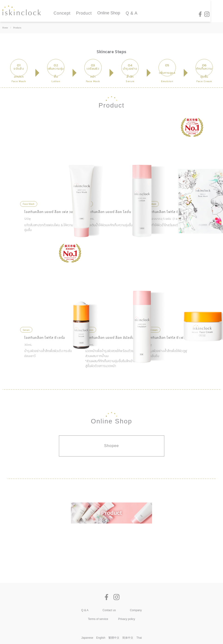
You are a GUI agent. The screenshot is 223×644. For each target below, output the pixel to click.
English (101, 638)
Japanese (87, 638)
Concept (62, 13)
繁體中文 (114, 638)
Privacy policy (127, 619)
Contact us (109, 610)
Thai (139, 638)
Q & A (132, 13)
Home (5, 28)
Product (84, 13)
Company (136, 610)
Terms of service (98, 619)
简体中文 (128, 638)
